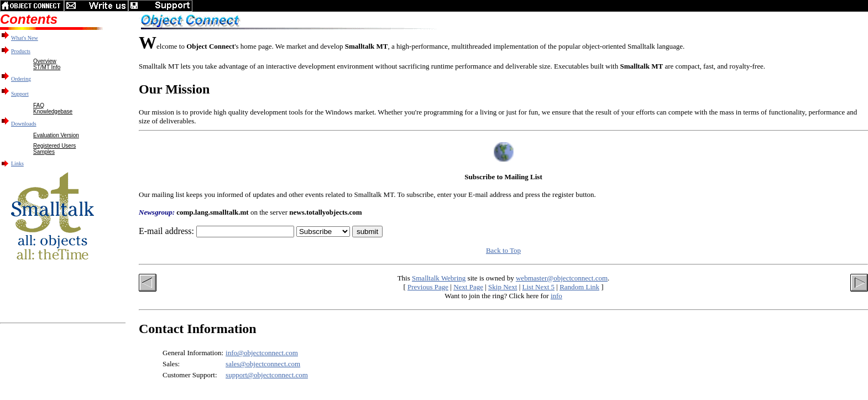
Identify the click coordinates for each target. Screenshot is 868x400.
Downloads (24, 124)
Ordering (21, 79)
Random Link (579, 287)
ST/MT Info (47, 67)
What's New (25, 38)
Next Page (468, 287)
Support (20, 94)
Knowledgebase (53, 111)
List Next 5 (539, 287)
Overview (45, 61)
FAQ (39, 105)
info (556, 296)
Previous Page (428, 287)
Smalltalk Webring (439, 278)
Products (21, 51)
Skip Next (503, 287)
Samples (44, 152)
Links (17, 163)
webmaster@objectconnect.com (562, 278)
